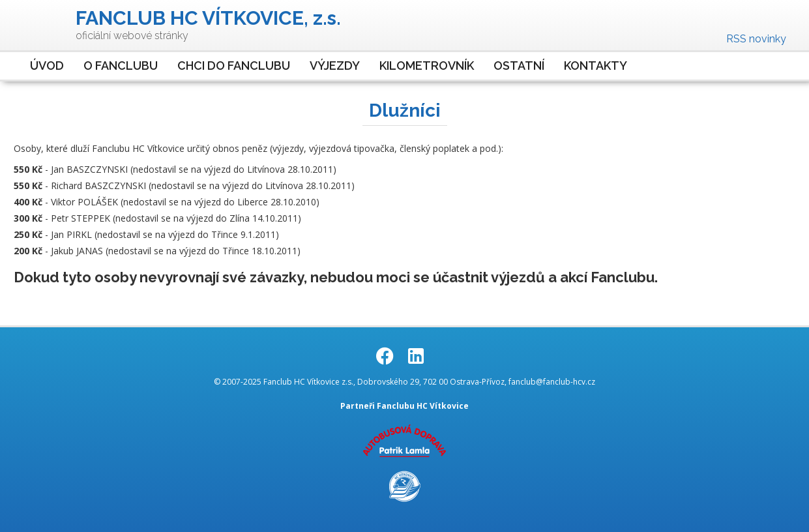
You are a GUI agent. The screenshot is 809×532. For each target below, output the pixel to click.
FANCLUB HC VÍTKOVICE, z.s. (208, 18)
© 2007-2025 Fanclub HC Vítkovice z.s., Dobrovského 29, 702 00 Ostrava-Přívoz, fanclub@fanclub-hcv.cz (405, 382)
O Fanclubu (121, 66)
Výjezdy (335, 66)
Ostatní (519, 66)
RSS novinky (756, 39)
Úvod (47, 66)
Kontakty (596, 66)
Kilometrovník (427, 66)
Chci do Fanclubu (234, 66)
